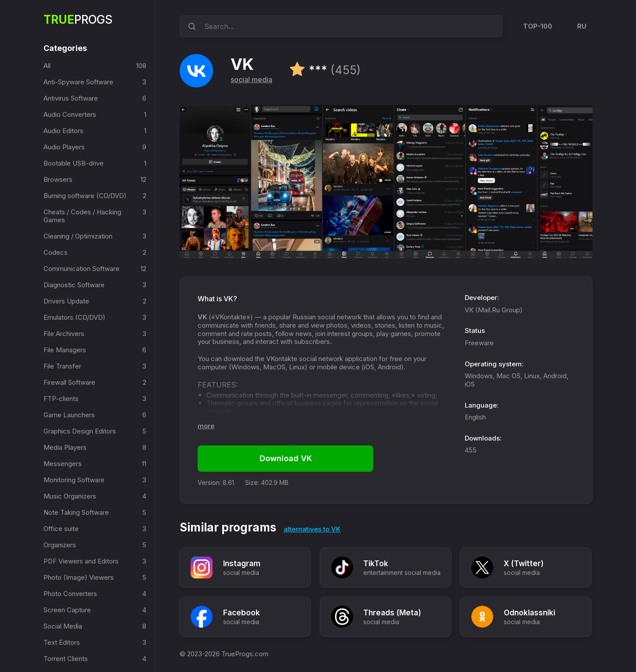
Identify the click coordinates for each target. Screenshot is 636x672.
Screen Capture (67, 610)
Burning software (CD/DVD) (85, 196)
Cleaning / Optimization (78, 236)
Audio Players (64, 147)
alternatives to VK (312, 529)
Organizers (60, 545)
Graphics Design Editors (80, 431)
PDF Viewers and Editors (81, 561)
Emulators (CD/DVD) (74, 317)
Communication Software (81, 269)
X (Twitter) (524, 564)
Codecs (56, 252)
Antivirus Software (71, 98)
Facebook (242, 613)
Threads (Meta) (393, 613)
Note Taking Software (76, 512)
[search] (191, 26)
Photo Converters (70, 594)
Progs (78, 20)
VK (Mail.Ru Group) (494, 310)
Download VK (286, 458)
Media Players (65, 447)
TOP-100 (538, 26)
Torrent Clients (66, 659)
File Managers (65, 350)
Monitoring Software (74, 480)
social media (251, 79)
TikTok (376, 564)
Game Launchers (69, 415)
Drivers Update (66, 301)
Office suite (61, 529)
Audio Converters (70, 114)
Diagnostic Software (74, 285)
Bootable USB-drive (74, 163)
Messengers (63, 464)
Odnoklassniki (530, 613)
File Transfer (62, 366)
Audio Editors (63, 131)
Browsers (58, 179)
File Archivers (64, 334)
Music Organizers (70, 496)
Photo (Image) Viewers (79, 577)
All (47, 66)
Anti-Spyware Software (78, 82)
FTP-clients (61, 399)
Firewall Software (69, 382)
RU (582, 26)
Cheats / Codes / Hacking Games (82, 216)
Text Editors (62, 642)
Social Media (63, 626)
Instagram (242, 564)
